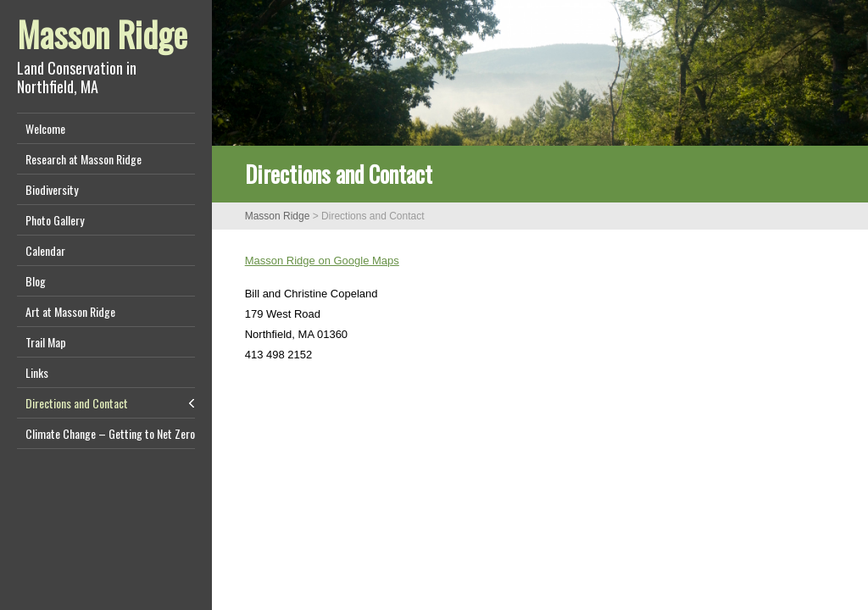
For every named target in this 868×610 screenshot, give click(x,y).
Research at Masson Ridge (83, 159)
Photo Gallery (55, 220)
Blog (36, 281)
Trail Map (46, 342)
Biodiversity (52, 189)
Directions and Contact (77, 403)
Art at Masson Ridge (70, 311)
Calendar (45, 250)
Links (37, 372)
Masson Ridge (102, 34)
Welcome (45, 128)
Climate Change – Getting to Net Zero (110, 433)
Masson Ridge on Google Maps (322, 261)
